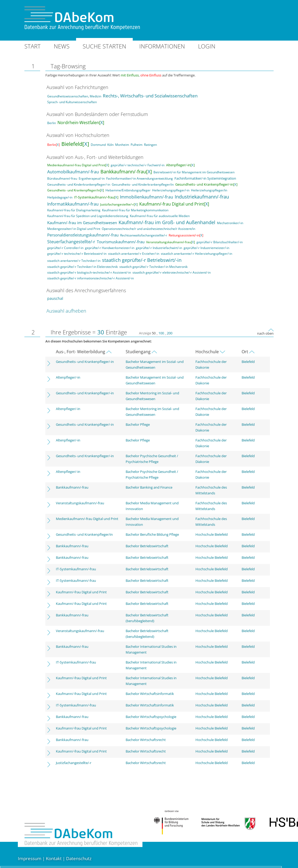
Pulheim (137, 145)
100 (161, 333)
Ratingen (150, 145)
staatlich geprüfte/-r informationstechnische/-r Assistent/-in (91, 278)
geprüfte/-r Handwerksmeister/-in (110, 248)
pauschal (55, 298)
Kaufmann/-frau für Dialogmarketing (74, 210)
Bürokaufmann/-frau (62, 178)
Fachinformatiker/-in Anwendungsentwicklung (140, 178)
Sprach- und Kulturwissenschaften (72, 102)
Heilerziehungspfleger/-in (171, 190)
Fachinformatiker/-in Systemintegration (205, 178)
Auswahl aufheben (66, 311)
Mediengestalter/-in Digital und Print (74, 229)
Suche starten (104, 46)
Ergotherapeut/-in (92, 178)
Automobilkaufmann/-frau (73, 172)
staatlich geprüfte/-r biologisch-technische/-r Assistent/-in (89, 272)
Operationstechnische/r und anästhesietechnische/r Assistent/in (148, 229)
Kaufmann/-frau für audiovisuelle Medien (160, 216)
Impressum (30, 858)
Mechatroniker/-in (230, 223)
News (62, 46)
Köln (110, 145)
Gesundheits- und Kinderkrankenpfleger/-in (79, 184)
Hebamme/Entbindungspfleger (128, 190)
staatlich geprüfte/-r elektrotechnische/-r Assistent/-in (172, 272)
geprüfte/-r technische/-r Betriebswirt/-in (77, 254)
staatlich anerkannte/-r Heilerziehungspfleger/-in (196, 254)
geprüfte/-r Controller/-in (65, 248)
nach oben (265, 333)
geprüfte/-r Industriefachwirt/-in (159, 248)
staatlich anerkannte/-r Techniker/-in (74, 261)
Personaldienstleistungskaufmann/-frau (83, 235)
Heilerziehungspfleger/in (209, 190)
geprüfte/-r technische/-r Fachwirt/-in (138, 165)
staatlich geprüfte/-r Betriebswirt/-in (142, 260)
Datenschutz (79, 858)
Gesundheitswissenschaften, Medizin (74, 96)
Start (33, 46)
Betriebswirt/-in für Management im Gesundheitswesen (194, 172)
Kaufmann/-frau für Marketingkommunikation (135, 210)
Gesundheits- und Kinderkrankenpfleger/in (143, 184)
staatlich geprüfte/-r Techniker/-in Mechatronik (153, 267)
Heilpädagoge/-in (60, 197)
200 (170, 333)
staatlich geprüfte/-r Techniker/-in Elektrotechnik (83, 267)
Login (207, 46)
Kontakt (54, 858)
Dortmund (98, 145)
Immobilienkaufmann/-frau (147, 197)
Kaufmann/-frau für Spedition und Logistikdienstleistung (88, 216)
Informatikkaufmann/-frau (73, 204)
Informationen (162, 46)
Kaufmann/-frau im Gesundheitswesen (82, 223)
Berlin (52, 123)
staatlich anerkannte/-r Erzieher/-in (134, 254)
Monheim (122, 145)
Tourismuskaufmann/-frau (121, 242)
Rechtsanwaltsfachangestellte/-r (144, 235)
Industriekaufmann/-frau (202, 197)
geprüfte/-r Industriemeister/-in (206, 248)
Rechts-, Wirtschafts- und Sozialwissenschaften (150, 96)
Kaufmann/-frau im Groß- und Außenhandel (167, 222)
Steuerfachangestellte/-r (71, 242)
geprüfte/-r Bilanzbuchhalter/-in (220, 242)
